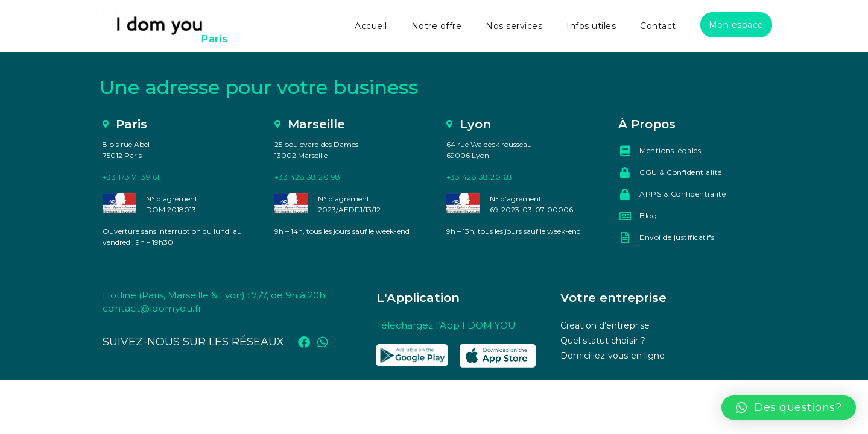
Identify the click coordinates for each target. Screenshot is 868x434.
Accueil (371, 26)
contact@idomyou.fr (152, 308)
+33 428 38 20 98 (308, 177)
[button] (789, 407)
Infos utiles (591, 26)
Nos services (514, 26)
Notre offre (437, 26)
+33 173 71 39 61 (131, 177)
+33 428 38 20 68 (480, 177)
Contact (658, 26)
